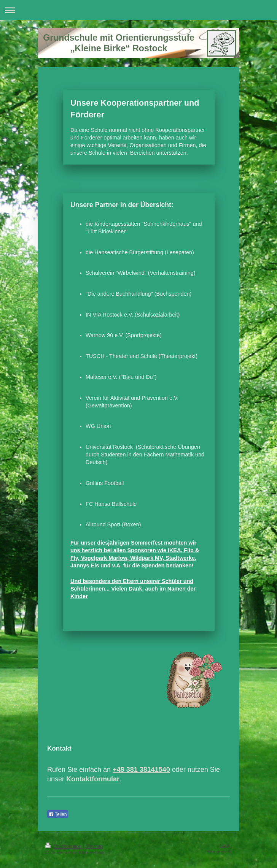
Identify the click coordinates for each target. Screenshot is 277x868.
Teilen (58, 814)
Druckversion (64, 846)
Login (226, 846)
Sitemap (94, 846)
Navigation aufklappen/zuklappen (138, 10)
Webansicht (219, 852)
